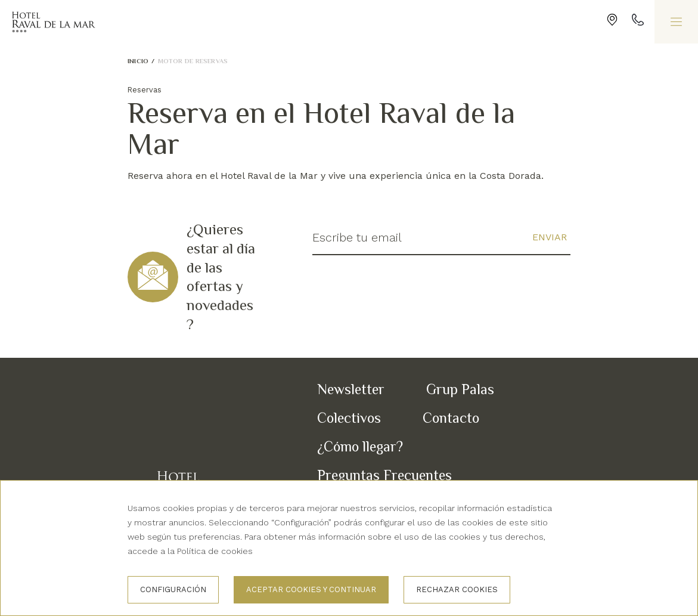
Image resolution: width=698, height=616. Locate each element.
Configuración (173, 589)
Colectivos (349, 418)
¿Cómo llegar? (360, 446)
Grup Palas (460, 389)
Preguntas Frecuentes (384, 475)
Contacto (451, 418)
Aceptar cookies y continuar (311, 589)
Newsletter (351, 389)
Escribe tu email (357, 237)
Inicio (138, 61)
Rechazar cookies (457, 589)
